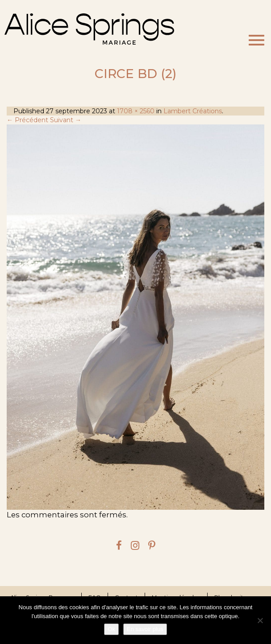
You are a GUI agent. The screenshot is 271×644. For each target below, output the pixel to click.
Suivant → (66, 120)
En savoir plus (145, 629)
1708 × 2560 (136, 111)
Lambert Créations (193, 111)
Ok (111, 629)
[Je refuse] (260, 620)
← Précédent (27, 120)
